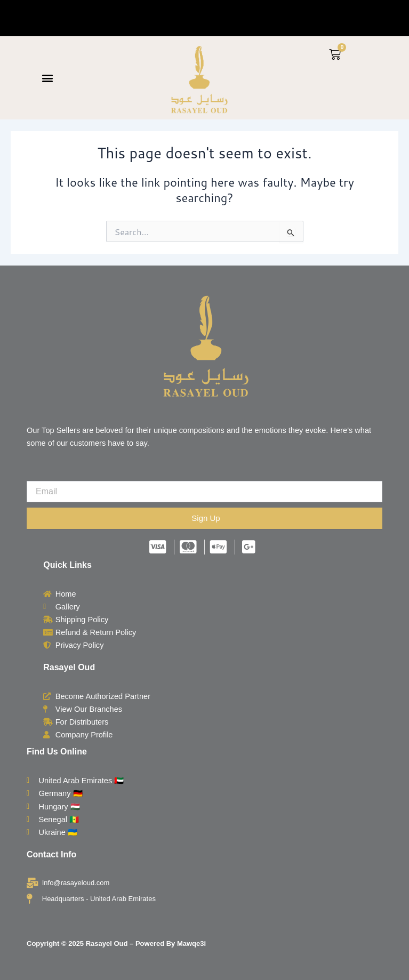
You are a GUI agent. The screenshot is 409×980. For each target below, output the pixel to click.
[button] (47, 78)
